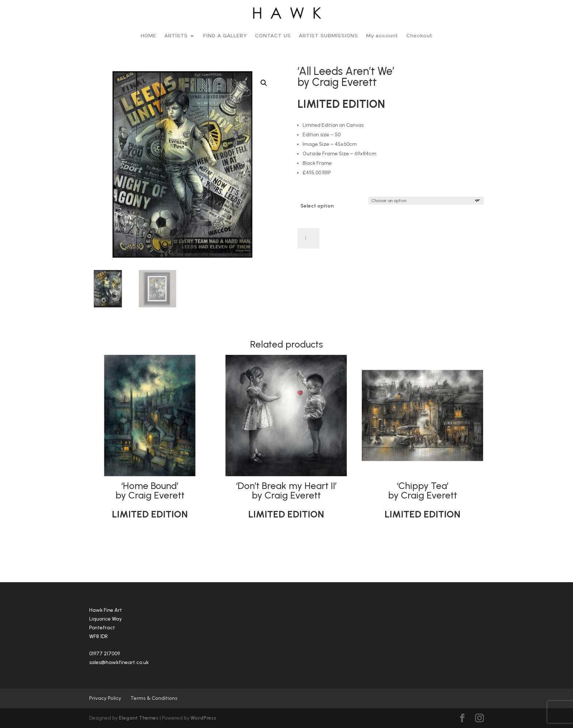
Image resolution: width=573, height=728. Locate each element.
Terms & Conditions (154, 698)
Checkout (420, 36)
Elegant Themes (139, 718)
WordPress (203, 718)
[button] (264, 83)
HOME (149, 36)
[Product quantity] (308, 238)
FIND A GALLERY (225, 36)
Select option (317, 206)
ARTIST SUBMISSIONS (329, 36)
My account (382, 36)
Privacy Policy (105, 698)
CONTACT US (273, 36)
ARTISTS (176, 36)
